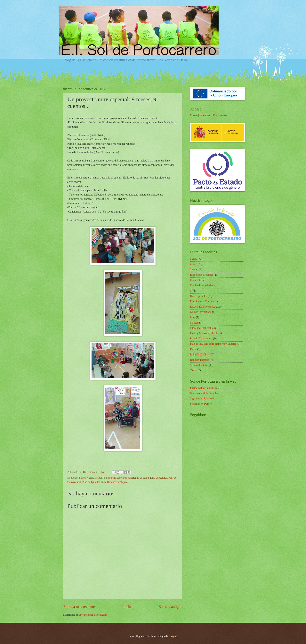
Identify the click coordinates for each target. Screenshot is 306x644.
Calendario (205, 115)
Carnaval (195, 280)
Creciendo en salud (139, 478)
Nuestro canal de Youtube (204, 393)
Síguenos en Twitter (201, 404)
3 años (82, 478)
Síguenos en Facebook (202, 399)
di (191, 291)
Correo (194, 115)
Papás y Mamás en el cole (204, 333)
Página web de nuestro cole (205, 388)
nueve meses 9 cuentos (202, 328)
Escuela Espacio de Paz (203, 307)
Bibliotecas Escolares (115, 478)
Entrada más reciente (79, 607)
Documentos (220, 115)
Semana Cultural (199, 365)
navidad (194, 323)
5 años (99, 478)
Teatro (193, 370)
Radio (193, 349)
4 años (91, 478)
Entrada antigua (170, 607)
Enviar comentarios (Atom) (93, 615)
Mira (193, 317)
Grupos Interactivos (201, 312)
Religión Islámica (200, 360)
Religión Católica (200, 355)
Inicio (127, 607)
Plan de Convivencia (201, 339)
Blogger (173, 636)
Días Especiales (159, 478)
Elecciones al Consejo (202, 301)
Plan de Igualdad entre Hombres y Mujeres (105, 482)
